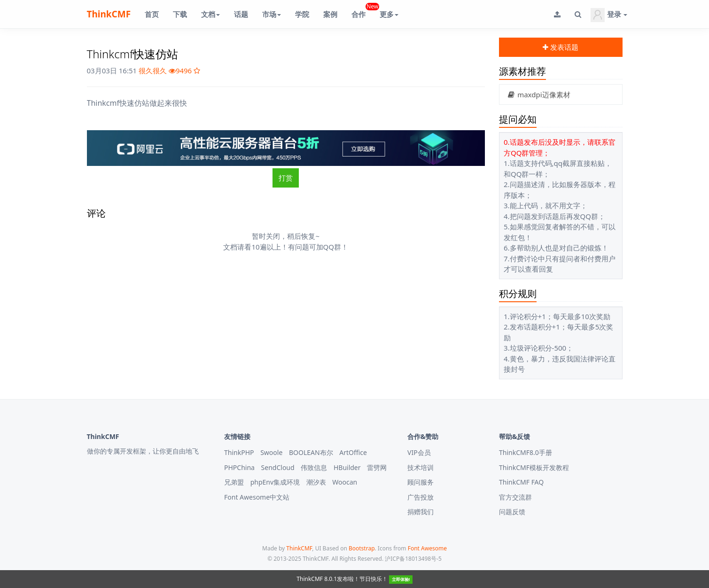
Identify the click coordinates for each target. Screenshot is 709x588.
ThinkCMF (109, 14)
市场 (272, 14)
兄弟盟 (234, 482)
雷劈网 (377, 467)
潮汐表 (316, 482)
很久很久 (153, 71)
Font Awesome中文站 (257, 497)
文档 (210, 14)
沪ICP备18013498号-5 (413, 559)
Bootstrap (362, 548)
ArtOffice (353, 452)
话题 (241, 14)
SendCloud (278, 467)
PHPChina (239, 467)
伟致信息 (314, 467)
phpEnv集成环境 (275, 482)
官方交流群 (515, 497)
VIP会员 (419, 452)
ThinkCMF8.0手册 (526, 452)
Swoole (271, 452)
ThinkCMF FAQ (521, 482)
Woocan (345, 482)
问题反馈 (512, 512)
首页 (152, 14)
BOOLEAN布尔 (311, 452)
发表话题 (561, 47)
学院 (302, 14)
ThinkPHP (239, 452)
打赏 (286, 178)
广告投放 (421, 497)
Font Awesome (427, 548)
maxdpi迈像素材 (538, 94)
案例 (330, 14)
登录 (609, 15)
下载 (180, 14)
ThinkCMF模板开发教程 (534, 467)
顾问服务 (421, 482)
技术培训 (421, 467)
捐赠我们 (421, 512)
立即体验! (401, 579)
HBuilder (347, 467)
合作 (362, 11)
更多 (389, 14)
